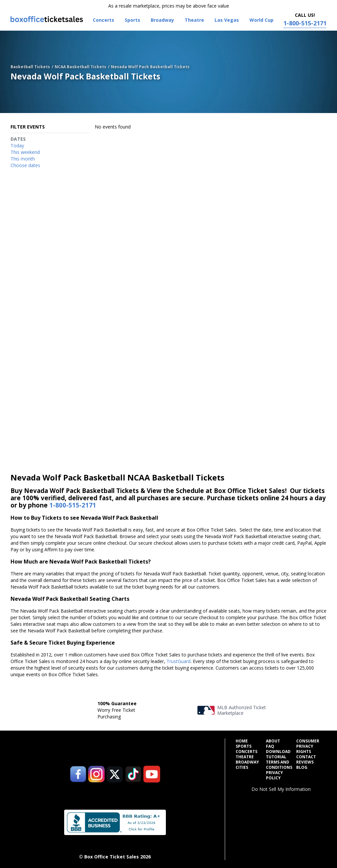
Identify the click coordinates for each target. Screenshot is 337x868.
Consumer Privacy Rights (308, 746)
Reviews (305, 762)
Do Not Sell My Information (281, 789)
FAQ (270, 746)
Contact (306, 757)
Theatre (245, 757)
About (273, 741)
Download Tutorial (278, 754)
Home (242, 741)
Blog (302, 767)
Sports (244, 746)
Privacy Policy (274, 775)
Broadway (247, 762)
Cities (242, 767)
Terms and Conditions (279, 765)
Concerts (246, 752)
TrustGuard (179, 661)
